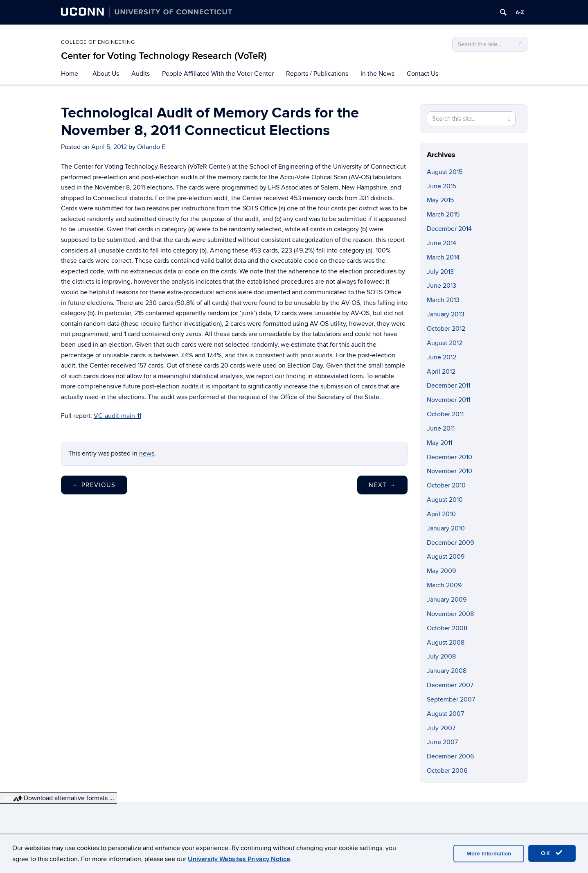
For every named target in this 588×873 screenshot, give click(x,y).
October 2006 (447, 771)
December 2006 (450, 756)
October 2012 (446, 329)
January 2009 (447, 600)
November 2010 (449, 471)
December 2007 (450, 685)
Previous (94, 485)
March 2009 (444, 585)
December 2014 (449, 229)
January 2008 (447, 671)
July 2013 (440, 272)
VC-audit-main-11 (117, 416)
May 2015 (440, 200)
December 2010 (449, 457)
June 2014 (442, 243)
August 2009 (446, 557)
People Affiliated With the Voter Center (218, 74)
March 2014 (443, 257)
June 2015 (442, 186)
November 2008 (450, 614)
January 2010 (446, 528)
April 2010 (441, 514)
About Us (106, 74)
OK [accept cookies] (552, 853)
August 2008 (446, 643)
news (147, 453)
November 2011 (448, 400)
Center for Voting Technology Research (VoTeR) (164, 56)
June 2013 (442, 286)
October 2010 (446, 485)
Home (70, 74)
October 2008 (447, 628)
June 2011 (441, 429)
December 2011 (448, 386)
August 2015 (445, 172)
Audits (141, 74)
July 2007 (441, 728)
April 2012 (441, 372)
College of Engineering (98, 42)
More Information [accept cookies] (489, 854)
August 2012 (445, 343)
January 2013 (446, 314)
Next (382, 485)
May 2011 (439, 443)
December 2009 (450, 543)
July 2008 (441, 656)
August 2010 (445, 500)
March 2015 (443, 214)
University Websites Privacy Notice (239, 859)
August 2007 (445, 714)
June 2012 (442, 357)
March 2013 (443, 300)
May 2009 (441, 571)
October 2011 (445, 414)
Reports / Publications (317, 74)
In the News (377, 74)
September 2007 (451, 699)
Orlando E (151, 147)
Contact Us (422, 74)
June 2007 (442, 742)
